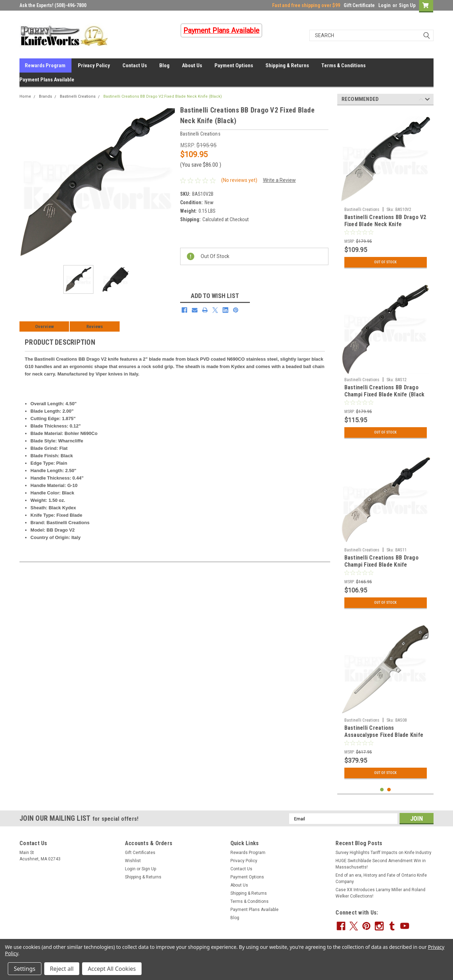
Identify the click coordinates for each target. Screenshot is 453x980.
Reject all (62, 969)
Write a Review (279, 180)
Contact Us (135, 65)
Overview (44, 326)
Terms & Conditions (343, 65)
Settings (25, 969)
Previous (421, 100)
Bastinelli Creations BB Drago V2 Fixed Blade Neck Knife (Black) (163, 96)
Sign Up (407, 5)
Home (25, 96)
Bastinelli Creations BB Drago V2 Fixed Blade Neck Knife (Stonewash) (385, 224)
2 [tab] (389, 790)
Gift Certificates (140, 853)
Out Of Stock (386, 262)
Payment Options (234, 65)
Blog (164, 65)
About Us (192, 65)
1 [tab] (382, 790)
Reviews (95, 326)
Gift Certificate (359, 5)
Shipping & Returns (287, 65)
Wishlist (133, 861)
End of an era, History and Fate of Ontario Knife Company (381, 878)
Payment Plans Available (47, 80)
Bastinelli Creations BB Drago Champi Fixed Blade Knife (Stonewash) (382, 565)
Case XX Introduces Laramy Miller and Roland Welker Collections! (380, 893)
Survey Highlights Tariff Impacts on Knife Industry (383, 853)
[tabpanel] (386, 191)
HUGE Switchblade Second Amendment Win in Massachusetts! (381, 864)
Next (427, 100)
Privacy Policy (94, 65)
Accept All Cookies (112, 969)
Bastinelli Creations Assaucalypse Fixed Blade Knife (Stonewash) (384, 735)
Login (385, 5)
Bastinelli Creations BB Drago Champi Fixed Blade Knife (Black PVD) (385, 394)
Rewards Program (45, 65)
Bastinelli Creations (78, 96)
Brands (45, 96)
